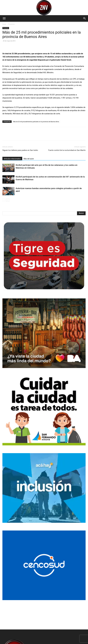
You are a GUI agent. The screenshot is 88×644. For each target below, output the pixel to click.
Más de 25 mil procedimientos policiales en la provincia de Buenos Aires (36, 122)
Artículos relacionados (12, 159)
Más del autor (29, 159)
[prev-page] (4, 200)
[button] (4, 18)
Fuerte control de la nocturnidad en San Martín (67, 150)
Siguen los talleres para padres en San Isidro (20, 150)
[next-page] (8, 200)
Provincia (11, 24)
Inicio (4, 24)
